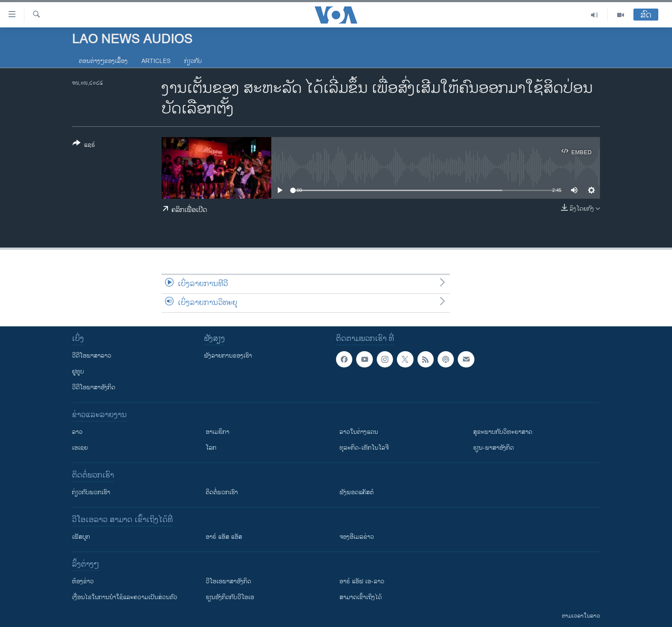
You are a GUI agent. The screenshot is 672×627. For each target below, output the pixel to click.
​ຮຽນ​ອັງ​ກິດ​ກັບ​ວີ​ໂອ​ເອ (230, 597)
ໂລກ (211, 448)
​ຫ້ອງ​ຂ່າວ (83, 581)
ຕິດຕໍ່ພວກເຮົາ (222, 492)
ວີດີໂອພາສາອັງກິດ (94, 387)
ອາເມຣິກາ (217, 432)
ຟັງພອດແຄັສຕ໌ (357, 492)
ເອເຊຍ (80, 448)
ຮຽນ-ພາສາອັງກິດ (493, 448)
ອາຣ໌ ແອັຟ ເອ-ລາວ (362, 581)
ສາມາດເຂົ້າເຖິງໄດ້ (361, 597)
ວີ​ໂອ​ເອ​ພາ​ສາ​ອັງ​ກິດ (228, 581)
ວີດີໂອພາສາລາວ (92, 356)
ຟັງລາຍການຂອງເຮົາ (228, 356)
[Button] (84, 146)
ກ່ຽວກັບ (193, 61)
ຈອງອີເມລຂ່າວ (357, 537)
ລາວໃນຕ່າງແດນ (359, 432)
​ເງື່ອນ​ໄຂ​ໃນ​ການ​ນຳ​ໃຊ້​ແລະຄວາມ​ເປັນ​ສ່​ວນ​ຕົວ (125, 597)
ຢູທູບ (78, 372)
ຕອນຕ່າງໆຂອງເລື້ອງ (103, 61)
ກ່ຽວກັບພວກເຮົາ (91, 492)
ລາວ (77, 432)
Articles (156, 61)
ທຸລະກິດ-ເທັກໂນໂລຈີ (364, 448)
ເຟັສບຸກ (81, 537)
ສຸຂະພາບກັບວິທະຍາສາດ (503, 432)
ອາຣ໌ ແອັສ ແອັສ (224, 537)
